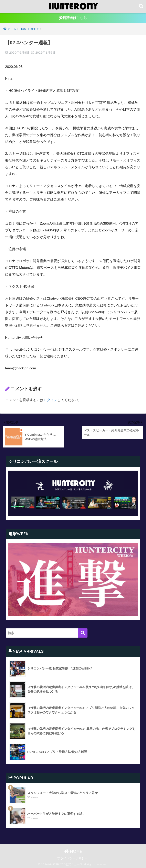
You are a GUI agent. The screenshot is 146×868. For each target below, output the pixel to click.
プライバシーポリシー (72, 858)
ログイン (50, 400)
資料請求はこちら (73, 18)
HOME (73, 851)
